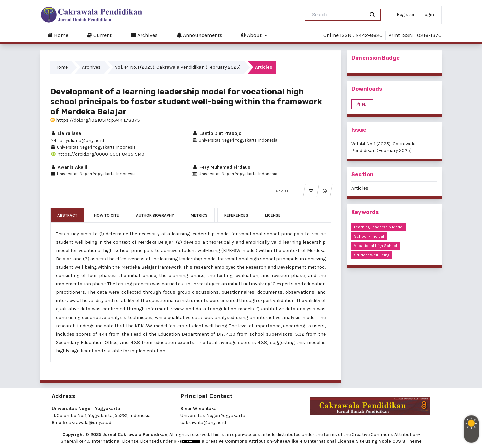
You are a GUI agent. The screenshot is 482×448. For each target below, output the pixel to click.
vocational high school (376, 246)
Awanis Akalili (69, 167)
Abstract (67, 215)
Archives (144, 35)
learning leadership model (379, 227)
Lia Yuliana (66, 133)
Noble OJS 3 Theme (400, 441)
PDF (365, 104)
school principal (369, 236)
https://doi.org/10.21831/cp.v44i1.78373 (95, 120)
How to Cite (107, 215)
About (252, 35)
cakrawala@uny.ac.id (89, 422)
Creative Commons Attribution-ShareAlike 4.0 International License (280, 441)
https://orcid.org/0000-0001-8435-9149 (97, 154)
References (236, 215)
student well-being (372, 255)
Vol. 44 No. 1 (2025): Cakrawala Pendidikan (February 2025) (178, 67)
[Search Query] (337, 15)
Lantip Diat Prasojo (217, 133)
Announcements (199, 35)
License (273, 215)
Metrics (199, 215)
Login (428, 15)
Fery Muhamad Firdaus (221, 167)
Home (58, 35)
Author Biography (155, 215)
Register (406, 15)
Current (99, 35)
